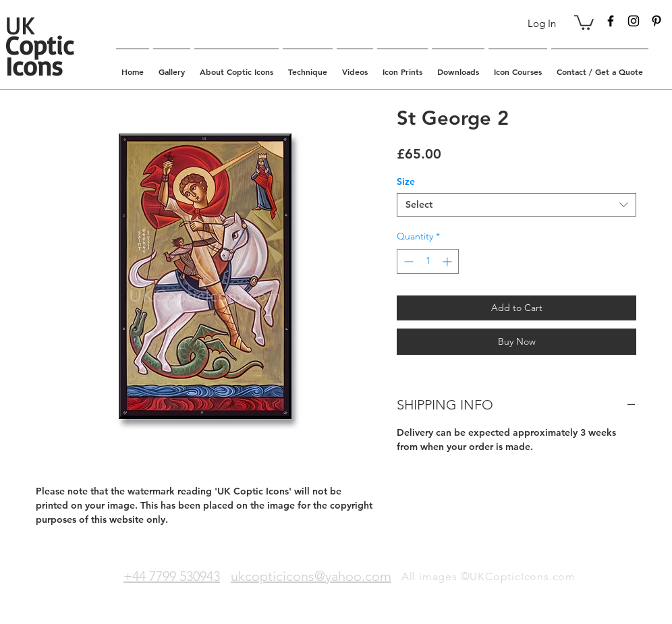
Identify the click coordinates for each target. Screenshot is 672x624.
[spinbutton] (428, 261)
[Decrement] (407, 261)
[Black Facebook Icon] (611, 21)
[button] (584, 22)
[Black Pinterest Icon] (656, 21)
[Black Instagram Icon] (634, 21)
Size (406, 181)
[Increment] (448, 261)
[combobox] (516, 205)
